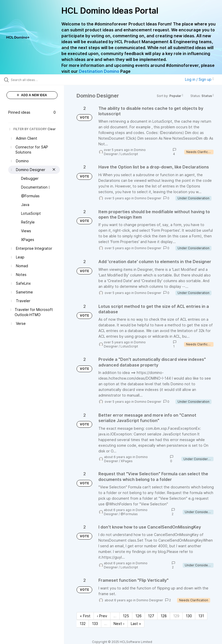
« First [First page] (85, 616)
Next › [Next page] (119, 624)
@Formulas (129, 514)
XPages (127, 461)
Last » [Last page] (136, 624)
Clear (52, 129)
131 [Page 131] (201, 616)
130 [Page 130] (189, 616)
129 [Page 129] (176, 616)
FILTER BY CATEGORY (27, 129)
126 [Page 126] (138, 616)
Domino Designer (148, 198)
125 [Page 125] (126, 616)
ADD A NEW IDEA (32, 95)
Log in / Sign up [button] (199, 79)
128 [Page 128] (164, 616)
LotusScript (129, 154)
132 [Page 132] (83, 624)
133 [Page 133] (95, 624)
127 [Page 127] (151, 616)
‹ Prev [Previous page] (102, 616)
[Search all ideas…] (35, 80)
